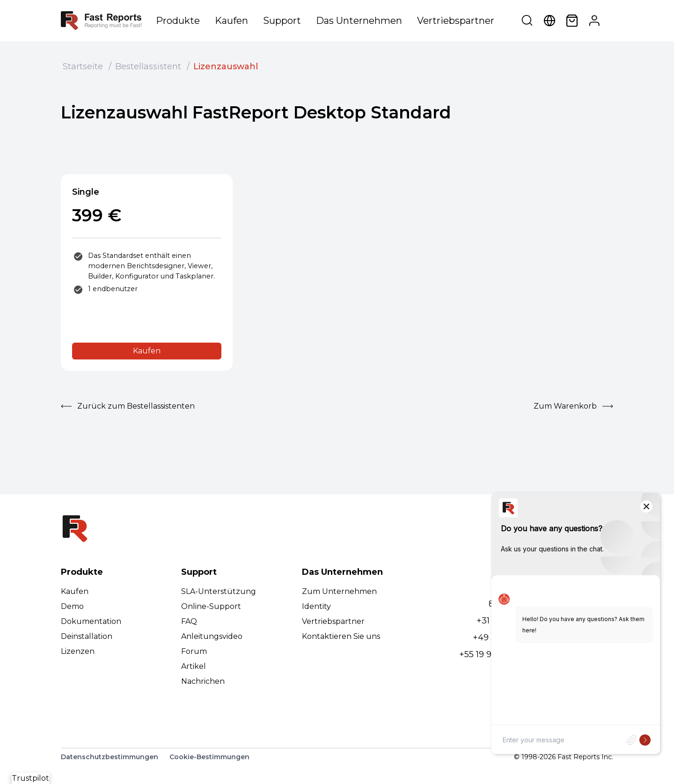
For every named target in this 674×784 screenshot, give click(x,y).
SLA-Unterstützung (219, 591)
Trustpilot (30, 778)
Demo (72, 606)
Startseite (83, 66)
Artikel (194, 666)
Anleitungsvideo (212, 636)
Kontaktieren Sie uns (341, 636)
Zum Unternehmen (339, 591)
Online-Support (211, 606)
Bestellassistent (148, 66)
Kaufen (231, 21)
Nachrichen (203, 681)
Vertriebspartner (456, 21)
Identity (316, 606)
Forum (194, 651)
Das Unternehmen (359, 21)
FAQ (189, 621)
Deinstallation (87, 636)
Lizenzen (78, 651)
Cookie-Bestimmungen (209, 757)
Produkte (178, 21)
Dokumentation (91, 621)
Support (282, 21)
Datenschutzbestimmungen (110, 757)
